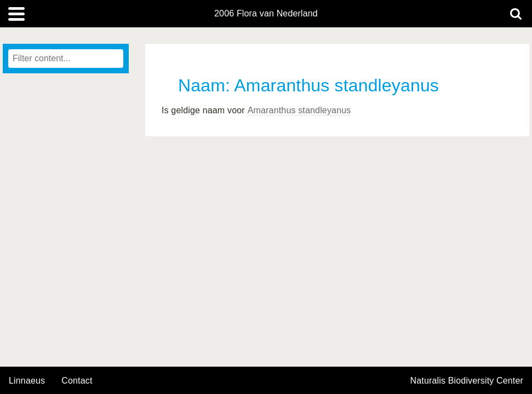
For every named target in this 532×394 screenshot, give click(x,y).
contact (77, 381)
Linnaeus (27, 381)
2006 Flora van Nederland (266, 14)
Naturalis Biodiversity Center (467, 381)
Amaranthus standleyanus (299, 110)
